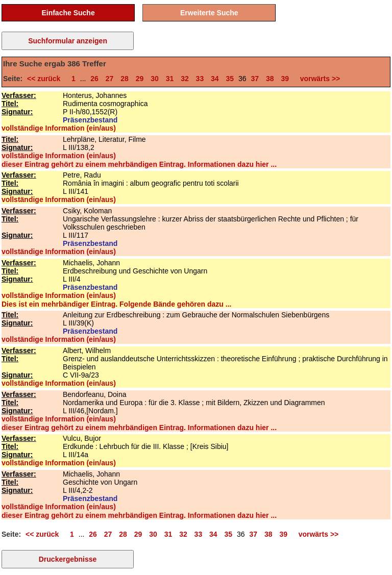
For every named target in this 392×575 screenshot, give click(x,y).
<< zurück (46, 79)
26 (94, 79)
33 (200, 79)
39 (285, 79)
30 (155, 79)
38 (270, 79)
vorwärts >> (318, 79)
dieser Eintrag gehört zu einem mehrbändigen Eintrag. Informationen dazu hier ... (139, 164)
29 (140, 79)
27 (110, 79)
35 (230, 79)
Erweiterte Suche (209, 13)
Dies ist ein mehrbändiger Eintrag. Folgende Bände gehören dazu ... (116, 304)
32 (185, 79)
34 (215, 79)
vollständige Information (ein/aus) (59, 128)
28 (125, 79)
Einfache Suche (68, 13)
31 (170, 79)
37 (255, 79)
